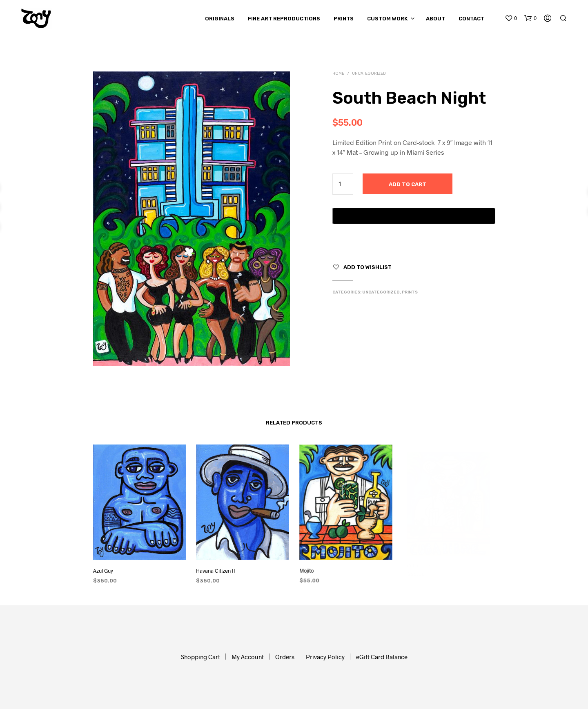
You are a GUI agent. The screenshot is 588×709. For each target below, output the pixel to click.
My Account (248, 657)
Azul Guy (103, 571)
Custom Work (387, 19)
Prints (344, 19)
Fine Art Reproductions (284, 19)
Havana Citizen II (217, 568)
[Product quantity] (343, 184)
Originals (220, 19)
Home (338, 73)
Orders (285, 657)
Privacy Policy (325, 657)
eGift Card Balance (382, 657)
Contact (471, 19)
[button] (511, 18)
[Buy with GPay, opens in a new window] (414, 216)
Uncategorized (369, 73)
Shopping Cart (200, 657)
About (435, 19)
